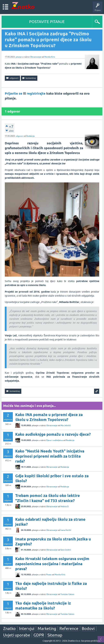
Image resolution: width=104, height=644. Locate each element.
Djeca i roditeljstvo (55, 440)
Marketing (47, 628)
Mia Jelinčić (66, 425)
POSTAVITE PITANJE (47, 22)
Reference (69, 628)
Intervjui (27, 628)
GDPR (39, 635)
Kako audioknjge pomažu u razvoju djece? (53, 434)
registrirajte (36, 94)
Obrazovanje (36, 57)
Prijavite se (14, 94)
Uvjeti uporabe (17, 635)
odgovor (19, 136)
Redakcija (30, 136)
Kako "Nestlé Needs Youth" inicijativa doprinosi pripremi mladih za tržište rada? (50, 456)
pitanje (19, 57)
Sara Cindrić (66, 550)
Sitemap (55, 635)
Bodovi (88, 628)
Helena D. (65, 507)
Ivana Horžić (66, 530)
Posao (49, 575)
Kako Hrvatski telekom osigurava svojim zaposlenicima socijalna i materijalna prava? (52, 564)
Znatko (9, 628)
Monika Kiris (50, 57)
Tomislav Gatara (67, 594)
